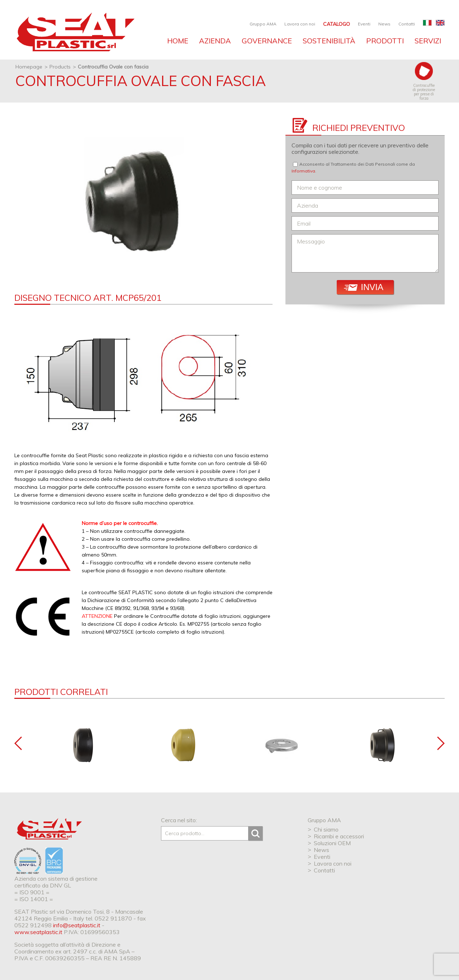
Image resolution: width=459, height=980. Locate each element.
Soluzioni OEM (332, 843)
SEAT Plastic (49, 829)
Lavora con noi (300, 24)
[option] (143, 198)
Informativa (303, 171)
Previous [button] (18, 743)
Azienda (215, 41)
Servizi (428, 41)
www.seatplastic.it (38, 932)
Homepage (29, 67)
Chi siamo (326, 829)
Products (60, 67)
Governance (267, 41)
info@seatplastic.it (77, 925)
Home (178, 41)
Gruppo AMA (263, 24)
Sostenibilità (329, 41)
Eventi (364, 24)
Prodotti (385, 41)
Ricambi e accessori (339, 836)
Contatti (407, 24)
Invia (364, 287)
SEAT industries (75, 32)
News (384, 24)
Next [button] (441, 743)
